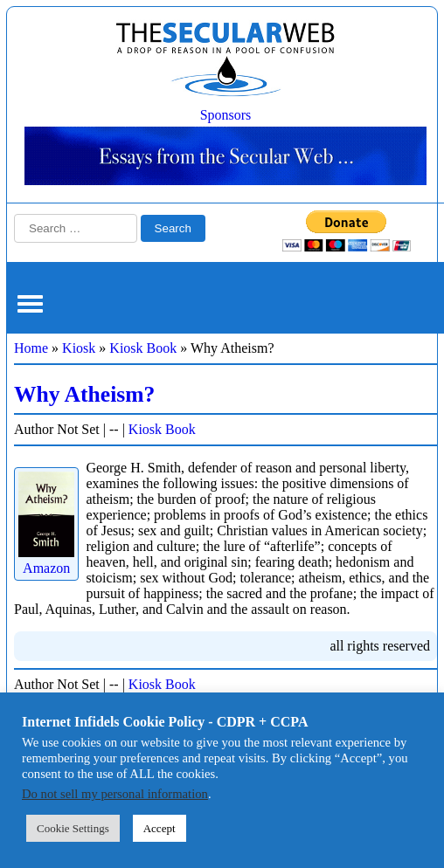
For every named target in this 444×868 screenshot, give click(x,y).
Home (31, 348)
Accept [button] (160, 828)
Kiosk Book (143, 348)
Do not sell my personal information (115, 794)
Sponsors (226, 115)
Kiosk (79, 348)
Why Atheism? (84, 394)
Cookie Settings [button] (73, 828)
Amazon (46, 560)
